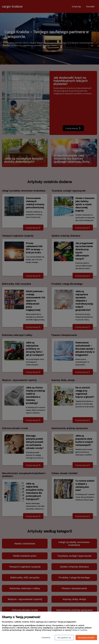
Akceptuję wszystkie (86, 638)
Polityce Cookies (79, 630)
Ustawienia (46, 638)
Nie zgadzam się (64, 638)
